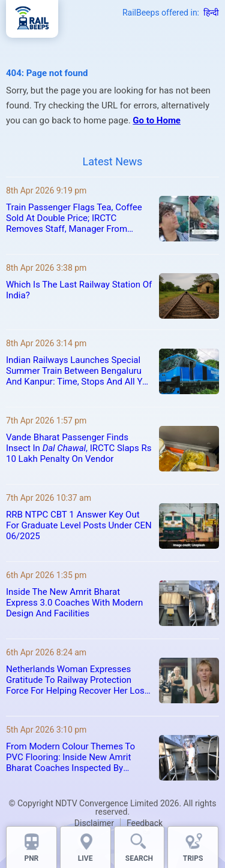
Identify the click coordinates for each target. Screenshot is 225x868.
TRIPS (193, 858)
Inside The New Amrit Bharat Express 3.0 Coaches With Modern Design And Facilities (74, 603)
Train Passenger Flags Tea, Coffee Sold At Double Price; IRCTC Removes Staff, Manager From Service (74, 218)
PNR (31, 858)
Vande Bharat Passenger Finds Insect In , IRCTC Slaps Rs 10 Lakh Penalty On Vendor (79, 448)
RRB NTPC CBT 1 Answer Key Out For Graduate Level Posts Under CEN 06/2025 (79, 525)
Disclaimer (94, 823)
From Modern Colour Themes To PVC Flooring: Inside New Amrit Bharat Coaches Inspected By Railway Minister (70, 757)
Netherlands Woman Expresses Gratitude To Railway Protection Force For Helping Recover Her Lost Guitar (77, 680)
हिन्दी (211, 13)
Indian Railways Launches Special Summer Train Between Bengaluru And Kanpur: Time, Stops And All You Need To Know (79, 371)
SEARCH (139, 858)
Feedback (145, 823)
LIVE (85, 858)
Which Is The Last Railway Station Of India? (79, 290)
